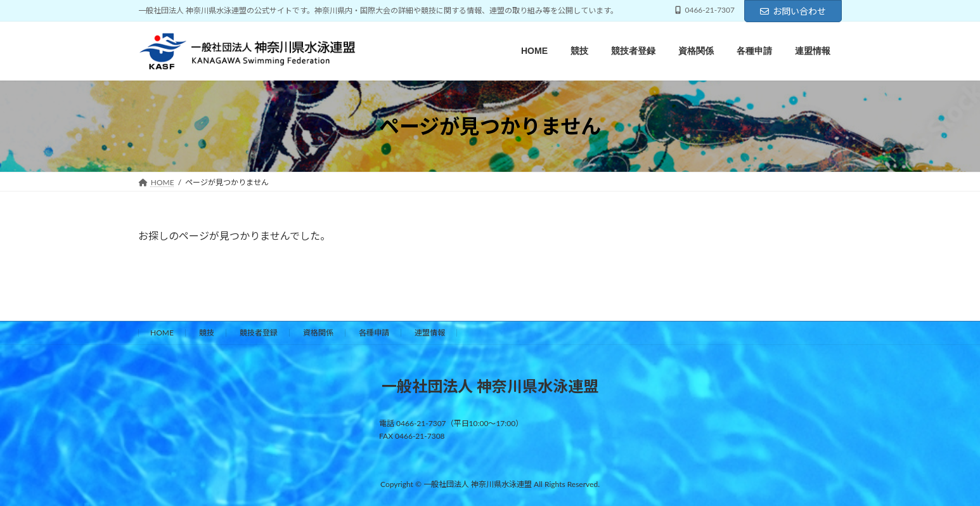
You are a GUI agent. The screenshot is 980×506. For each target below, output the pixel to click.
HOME (162, 333)
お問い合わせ (793, 11)
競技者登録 (259, 333)
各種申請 (374, 333)
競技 (207, 333)
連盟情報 (430, 333)
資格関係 (318, 333)
